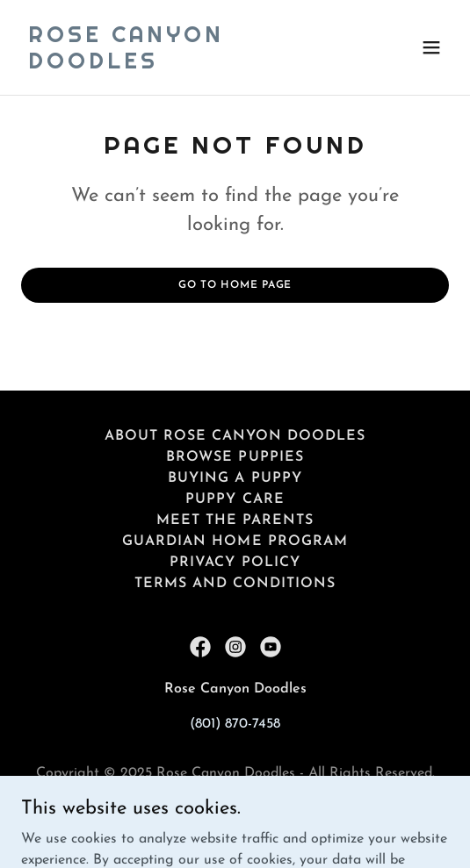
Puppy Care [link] (235, 499)
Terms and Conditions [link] (235, 584)
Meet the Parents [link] (235, 520)
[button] (431, 47)
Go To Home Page (235, 285)
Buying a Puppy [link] (235, 478)
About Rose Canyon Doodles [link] (235, 436)
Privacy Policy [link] (235, 563)
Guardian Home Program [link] (235, 542)
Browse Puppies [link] (235, 457)
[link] (171, 65)
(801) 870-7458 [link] (235, 724)
